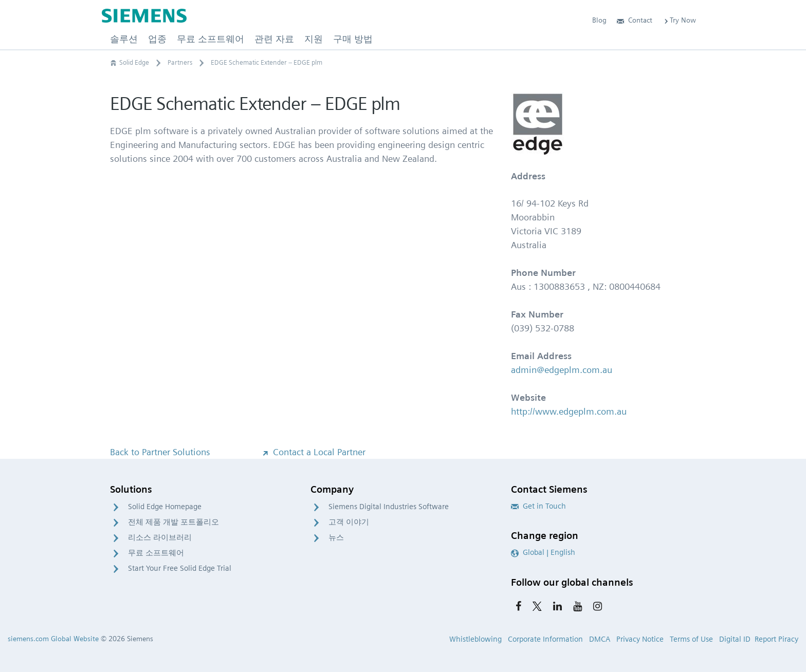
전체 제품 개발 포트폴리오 (173, 522)
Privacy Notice (640, 639)
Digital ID (735, 639)
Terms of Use (691, 639)
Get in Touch (538, 506)
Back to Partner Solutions (160, 452)
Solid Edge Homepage (165, 507)
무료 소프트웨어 (156, 553)
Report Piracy (776, 639)
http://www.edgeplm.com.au (569, 411)
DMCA (600, 639)
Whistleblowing (475, 639)
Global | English (543, 552)
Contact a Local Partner (313, 452)
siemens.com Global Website (53, 639)
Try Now (679, 20)
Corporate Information (545, 639)
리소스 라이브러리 (160, 537)
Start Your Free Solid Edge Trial (180, 568)
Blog (599, 20)
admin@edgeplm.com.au (562, 370)
